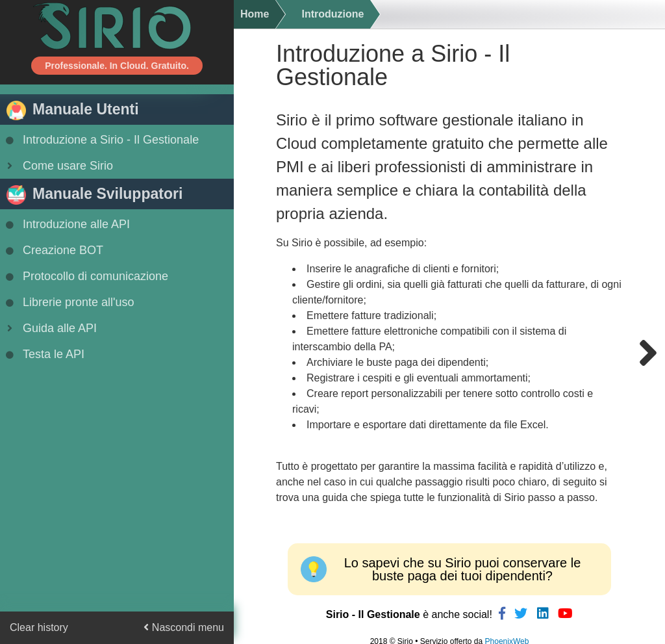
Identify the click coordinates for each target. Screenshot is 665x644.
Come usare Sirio (58, 166)
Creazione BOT (53, 250)
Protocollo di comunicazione (86, 276)
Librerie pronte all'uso (69, 302)
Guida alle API (50, 328)
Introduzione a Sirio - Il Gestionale (101, 140)
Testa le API (44, 354)
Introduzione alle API (67, 224)
